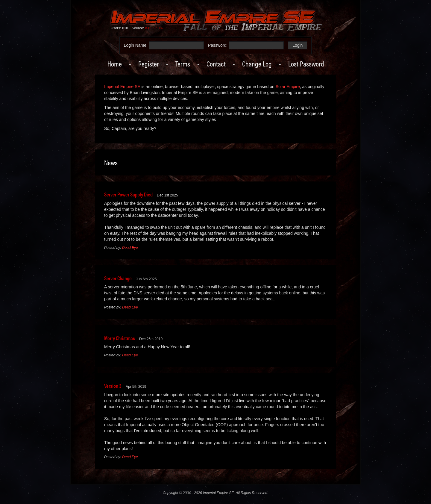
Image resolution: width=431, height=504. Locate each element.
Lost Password (306, 63)
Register (149, 63)
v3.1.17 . (154, 28)
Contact (216, 63)
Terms (183, 63)
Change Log (257, 63)
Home (115, 63)
